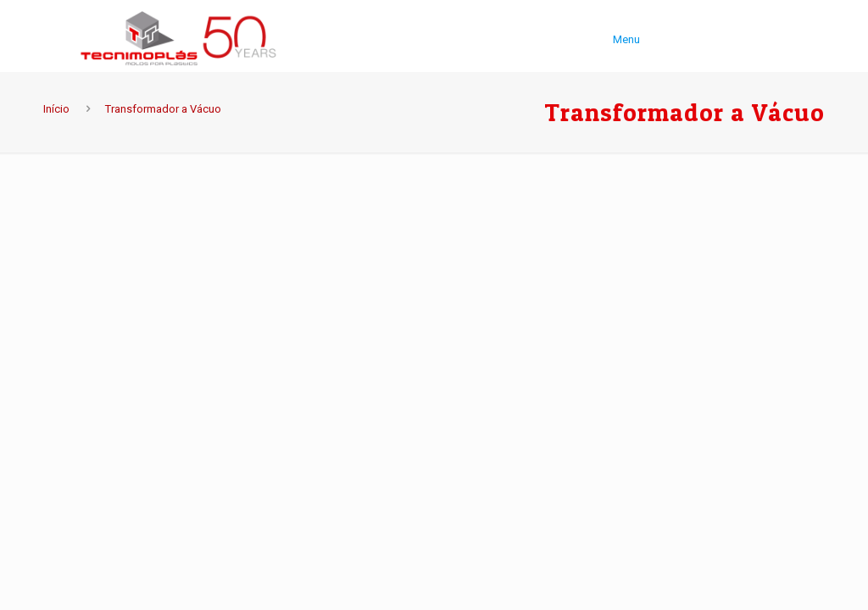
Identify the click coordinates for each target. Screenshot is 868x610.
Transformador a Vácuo (163, 109)
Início (56, 109)
